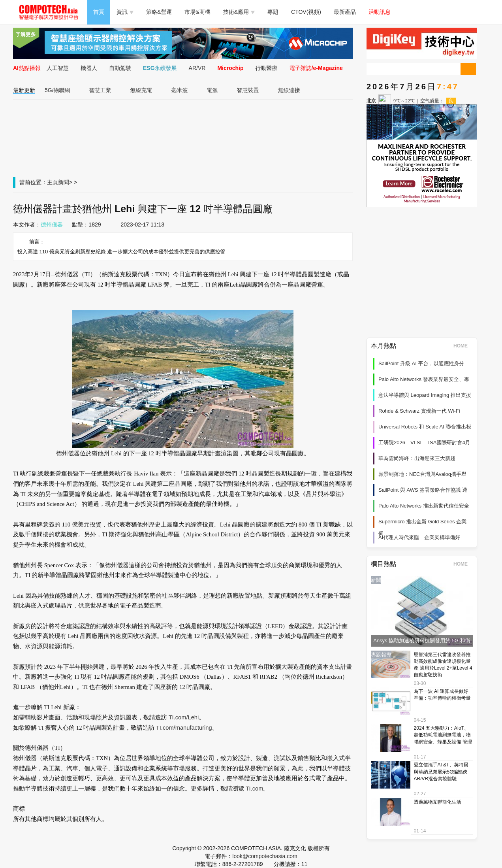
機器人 (89, 68)
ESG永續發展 (160, 68)
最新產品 (345, 12)
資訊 (125, 12)
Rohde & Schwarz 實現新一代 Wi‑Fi (419, 411)
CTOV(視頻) (306, 12)
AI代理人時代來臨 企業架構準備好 (419, 537)
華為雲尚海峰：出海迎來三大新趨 (417, 458)
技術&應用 (239, 12)
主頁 (53, 182)
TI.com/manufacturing (184, 728)
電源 (212, 90)
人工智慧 (58, 68)
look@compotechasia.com (265, 856)
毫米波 (180, 90)
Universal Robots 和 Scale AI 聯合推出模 (425, 427)
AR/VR (197, 68)
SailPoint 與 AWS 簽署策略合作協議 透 (423, 490)
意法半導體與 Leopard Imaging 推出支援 (425, 395)
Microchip (230, 68)
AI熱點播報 (27, 68)
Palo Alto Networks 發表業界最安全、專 (424, 379)
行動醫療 (267, 68)
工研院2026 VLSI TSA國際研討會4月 (424, 442)
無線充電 (141, 90)
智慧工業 (100, 90)
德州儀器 (52, 225)
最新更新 (24, 90)
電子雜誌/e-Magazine (316, 68)
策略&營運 (159, 12)
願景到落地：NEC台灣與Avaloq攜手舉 (422, 474)
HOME (463, 346)
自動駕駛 (120, 68)
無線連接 (289, 90)
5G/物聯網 (57, 90)
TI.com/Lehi (184, 717)
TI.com (255, 789)
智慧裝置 (248, 90)
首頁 (99, 12)
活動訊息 (380, 12)
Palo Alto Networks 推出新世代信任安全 (424, 506)
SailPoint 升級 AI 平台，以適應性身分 (421, 363)
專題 (273, 12)
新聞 (64, 182)
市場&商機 (197, 12)
